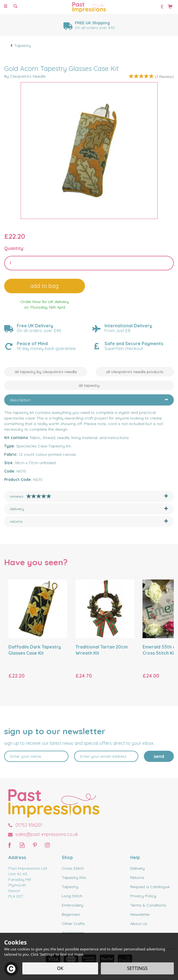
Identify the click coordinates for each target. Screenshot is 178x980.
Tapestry (70, 887)
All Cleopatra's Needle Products (135, 372)
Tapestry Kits (74, 878)
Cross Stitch (73, 868)
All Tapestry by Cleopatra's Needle (46, 372)
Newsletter (140, 914)
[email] (106, 756)
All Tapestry (89, 385)
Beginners (71, 914)
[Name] (36, 756)
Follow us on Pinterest (35, 845)
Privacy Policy (143, 896)
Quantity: (14, 248)
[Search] (15, 6)
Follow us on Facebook (10, 845)
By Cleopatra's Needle (25, 76)
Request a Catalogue (150, 887)
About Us (139, 924)
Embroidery (73, 905)
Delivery (137, 868)
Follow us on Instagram (47, 845)
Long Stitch (72, 896)
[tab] (89, 400)
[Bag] (170, 6)
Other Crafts (73, 924)
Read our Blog (22, 845)
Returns (137, 878)
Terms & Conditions (148, 905)
